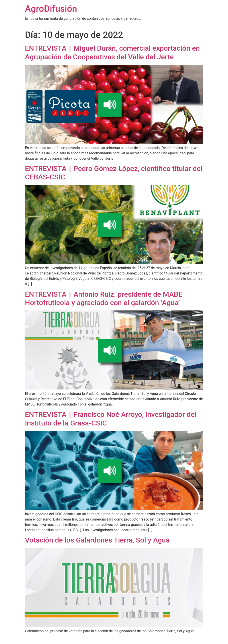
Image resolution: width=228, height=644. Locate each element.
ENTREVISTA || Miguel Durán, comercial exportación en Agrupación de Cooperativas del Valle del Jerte (112, 52)
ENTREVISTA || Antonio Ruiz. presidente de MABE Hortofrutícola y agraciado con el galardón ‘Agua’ (104, 298)
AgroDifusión (51, 9)
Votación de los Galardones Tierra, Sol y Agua (97, 540)
